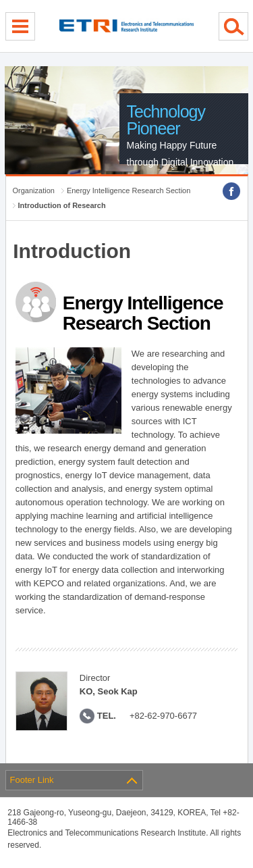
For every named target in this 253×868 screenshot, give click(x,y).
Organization (34, 190)
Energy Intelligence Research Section (129, 190)
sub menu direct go (0, 0)
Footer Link (32, 780)
